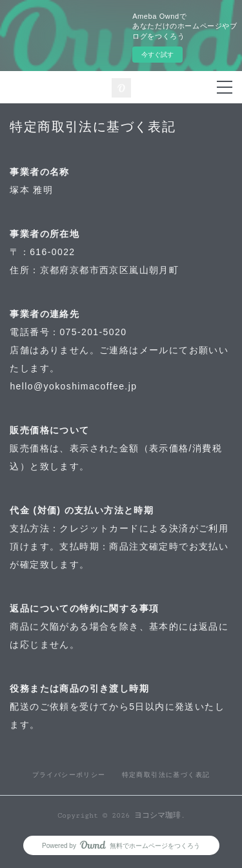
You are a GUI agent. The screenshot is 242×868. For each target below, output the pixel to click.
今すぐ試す (157, 55)
